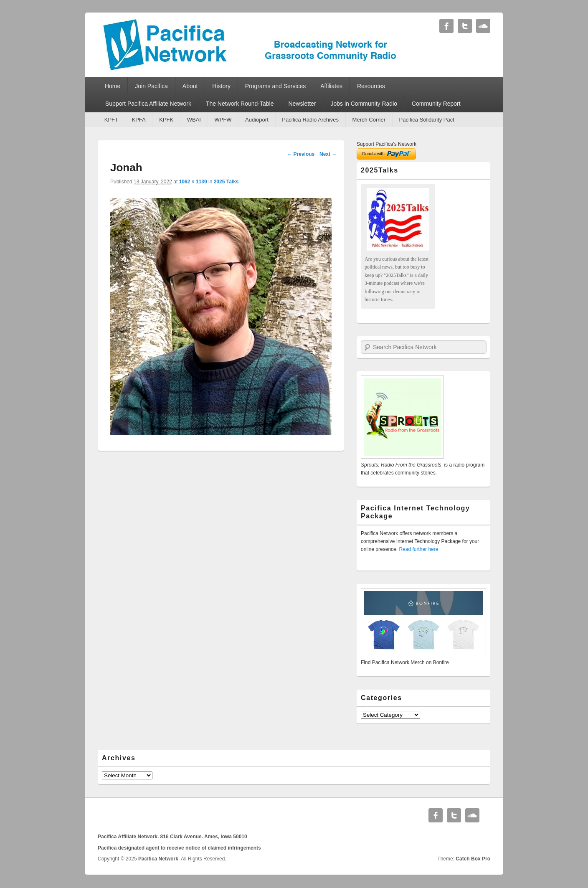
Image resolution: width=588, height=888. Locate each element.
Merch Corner (369, 120)
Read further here (418, 549)
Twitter (465, 26)
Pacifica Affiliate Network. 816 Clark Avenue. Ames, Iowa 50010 (172, 837)
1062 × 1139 (193, 182)
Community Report (436, 104)
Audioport (257, 120)
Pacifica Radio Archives (310, 120)
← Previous (301, 154)
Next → (328, 154)
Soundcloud (483, 26)
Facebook (446, 26)
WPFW (223, 120)
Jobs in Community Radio (364, 104)
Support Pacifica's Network (387, 144)
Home (113, 86)
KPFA (138, 120)
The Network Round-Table (240, 104)
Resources (371, 86)
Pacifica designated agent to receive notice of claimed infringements (179, 848)
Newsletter (302, 104)
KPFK (166, 120)
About (190, 86)
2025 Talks (226, 182)
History (221, 86)
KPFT (111, 120)
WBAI (194, 120)
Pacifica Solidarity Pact (427, 120)
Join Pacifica (151, 86)
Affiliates (331, 86)
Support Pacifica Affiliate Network (148, 104)
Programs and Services (276, 86)
